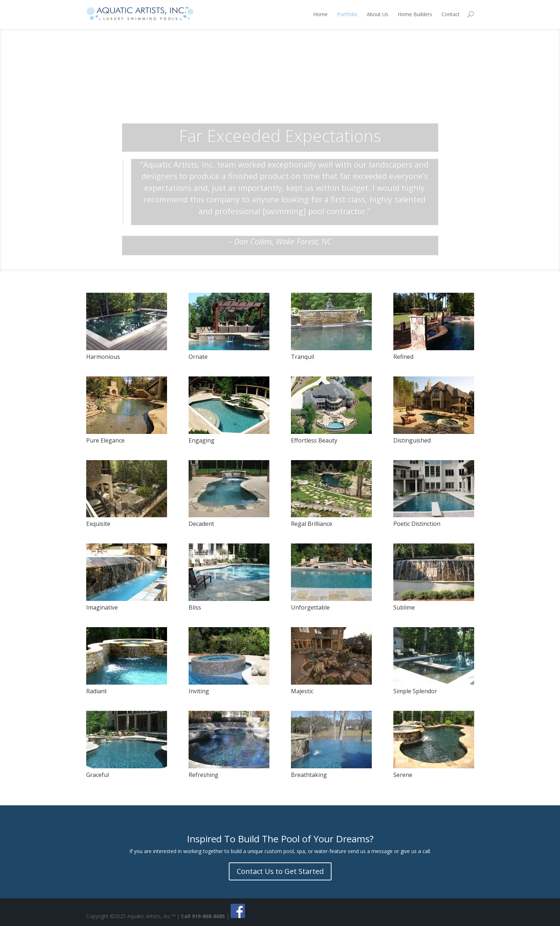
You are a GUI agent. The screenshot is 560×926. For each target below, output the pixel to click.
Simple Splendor (415, 691)
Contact (451, 14)
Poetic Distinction (417, 524)
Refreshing (203, 775)
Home (320, 14)
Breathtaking (309, 775)
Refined (403, 357)
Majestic (302, 691)
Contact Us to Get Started (280, 871)
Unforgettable (310, 607)
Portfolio (347, 14)
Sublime (404, 607)
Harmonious (103, 357)
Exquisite (98, 524)
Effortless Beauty (314, 440)
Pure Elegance (105, 440)
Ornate (198, 357)
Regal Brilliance (312, 524)
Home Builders (415, 14)
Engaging (202, 440)
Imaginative (102, 607)
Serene (403, 775)
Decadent (201, 524)
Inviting (199, 691)
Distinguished (412, 440)
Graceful (98, 775)
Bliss (195, 607)
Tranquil (302, 357)
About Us (378, 14)
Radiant (96, 691)
